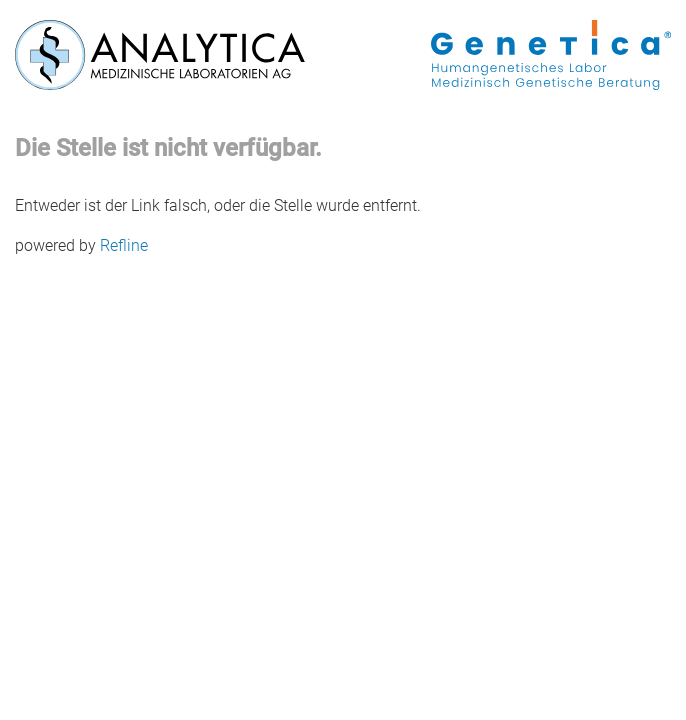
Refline (124, 245)
